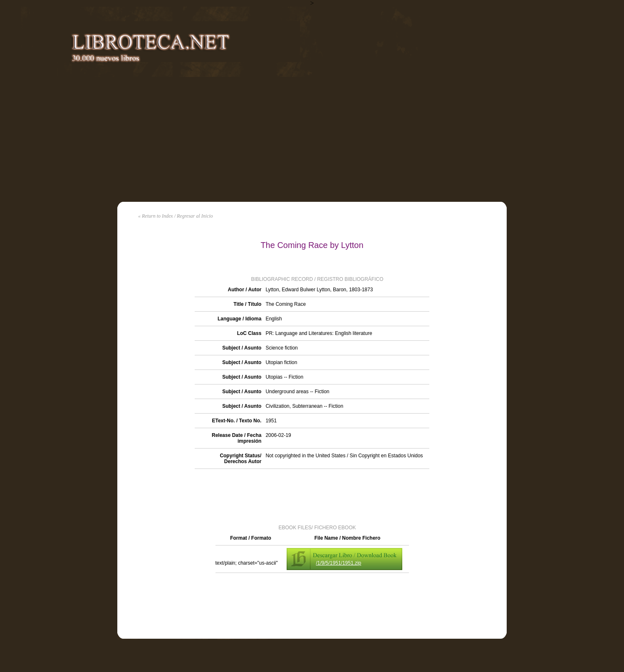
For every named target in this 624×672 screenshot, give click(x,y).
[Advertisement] (312, 139)
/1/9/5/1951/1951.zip (339, 563)
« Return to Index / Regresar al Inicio (176, 216)
